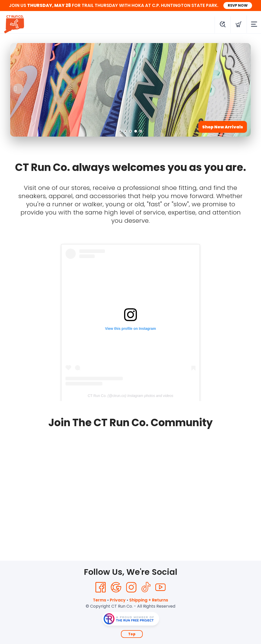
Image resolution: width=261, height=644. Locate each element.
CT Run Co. (97, 396)
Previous (18, 89)
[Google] (116, 587)
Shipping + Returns (149, 600)
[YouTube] (160, 587)
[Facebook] (101, 587)
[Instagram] (131, 587)
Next (243, 89)
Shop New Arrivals (223, 127)
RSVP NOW (238, 5)
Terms (100, 600)
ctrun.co (119, 396)
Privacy (118, 600)
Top (132, 634)
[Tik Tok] (146, 587)
